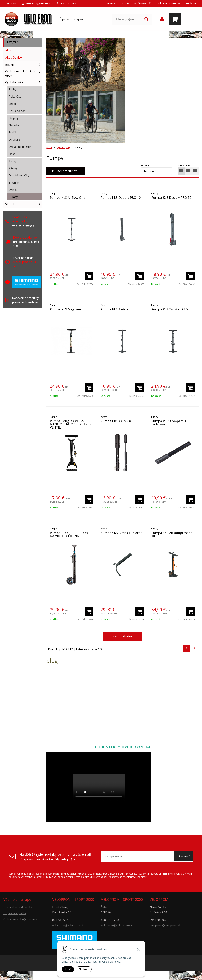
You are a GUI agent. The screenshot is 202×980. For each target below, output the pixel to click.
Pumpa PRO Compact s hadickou (169, 423)
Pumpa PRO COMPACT (117, 421)
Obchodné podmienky (168, 3)
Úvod (14, 3)
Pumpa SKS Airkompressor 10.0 (171, 534)
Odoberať (184, 856)
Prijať (68, 969)
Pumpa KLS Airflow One (68, 197)
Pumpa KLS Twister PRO (170, 309)
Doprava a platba (15, 913)
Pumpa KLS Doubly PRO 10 (121, 197)
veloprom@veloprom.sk (40, 3)
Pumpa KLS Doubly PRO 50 (171, 197)
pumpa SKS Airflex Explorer (121, 533)
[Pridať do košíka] (89, 276)
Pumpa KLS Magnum (65, 309)
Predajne (191, 3)
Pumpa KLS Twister (115, 309)
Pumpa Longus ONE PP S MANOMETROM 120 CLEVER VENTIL (71, 424)
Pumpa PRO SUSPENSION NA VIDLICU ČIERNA (69, 534)
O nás (126, 3)
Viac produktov (123, 636)
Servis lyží (112, 3)
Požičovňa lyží (142, 3)
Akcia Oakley (13, 58)
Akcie (9, 50)
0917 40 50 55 (69, 3)
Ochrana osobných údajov (21, 919)
